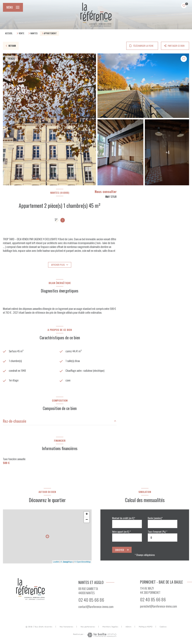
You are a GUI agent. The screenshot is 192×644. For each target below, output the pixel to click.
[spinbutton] (163, 538)
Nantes (34, 33)
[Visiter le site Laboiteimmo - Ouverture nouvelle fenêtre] (102, 635)
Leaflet (56, 562)
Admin (128, 627)
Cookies (163, 627)
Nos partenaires (88, 627)
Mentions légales (110, 627)
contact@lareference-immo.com (96, 607)
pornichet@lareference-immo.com (159, 606)
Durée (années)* (155, 518)
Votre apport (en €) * (121, 532)
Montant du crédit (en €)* (124, 518)
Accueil (9, 33)
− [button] (87, 520)
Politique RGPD (146, 627)
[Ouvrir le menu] (13, 7)
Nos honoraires (66, 627)
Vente (21, 33)
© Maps (67, 562)
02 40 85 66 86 (91, 600)
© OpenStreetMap (83, 562)
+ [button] (87, 514)
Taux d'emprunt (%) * (157, 532)
